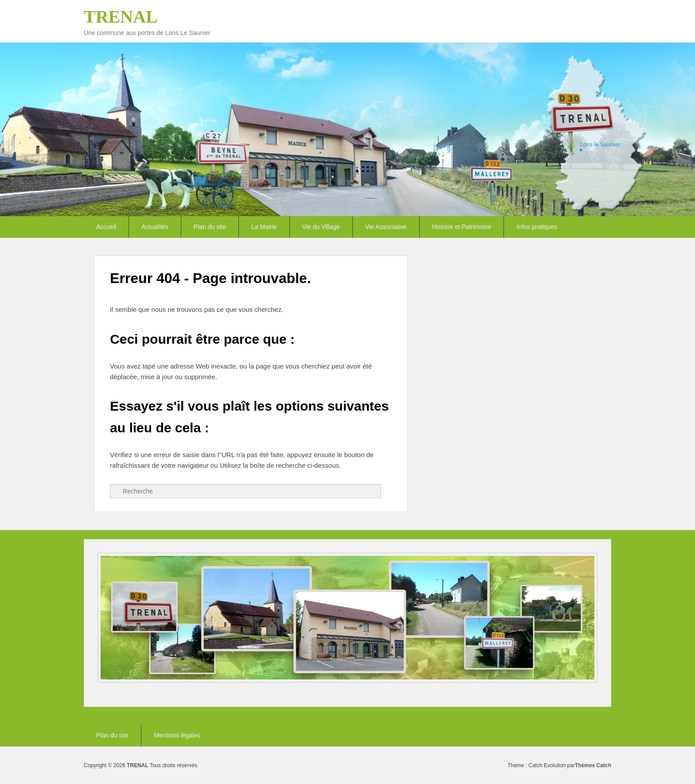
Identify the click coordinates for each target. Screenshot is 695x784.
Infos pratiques (537, 227)
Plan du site (210, 227)
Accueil (106, 227)
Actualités (155, 227)
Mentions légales (177, 735)
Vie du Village (321, 227)
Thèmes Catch (593, 765)
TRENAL (121, 17)
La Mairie (264, 227)
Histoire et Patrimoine (462, 227)
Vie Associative (386, 227)
